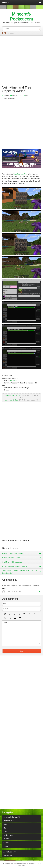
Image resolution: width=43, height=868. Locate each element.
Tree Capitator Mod (20, 174)
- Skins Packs (8, 835)
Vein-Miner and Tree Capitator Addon (17, 89)
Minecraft (14, 381)
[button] (5, 614)
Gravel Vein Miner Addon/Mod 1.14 (15, 566)
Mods (6, 99)
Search (39, 29)
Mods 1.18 (11, 99)
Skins (5, 832)
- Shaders (7, 842)
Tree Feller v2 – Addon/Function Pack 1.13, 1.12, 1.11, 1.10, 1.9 (20, 572)
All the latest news (10, 852)
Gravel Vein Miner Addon (11, 558)
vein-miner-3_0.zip (12, 400)
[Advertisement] (21, 59)
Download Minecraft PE (12, 817)
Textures (6, 839)
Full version (10, 33)
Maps (5, 828)
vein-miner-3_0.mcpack (13, 395)
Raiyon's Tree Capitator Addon (13, 553)
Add (22, 651)
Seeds (6, 846)
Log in (7, 2)
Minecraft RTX (9, 821)
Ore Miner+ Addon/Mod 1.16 (12, 562)
